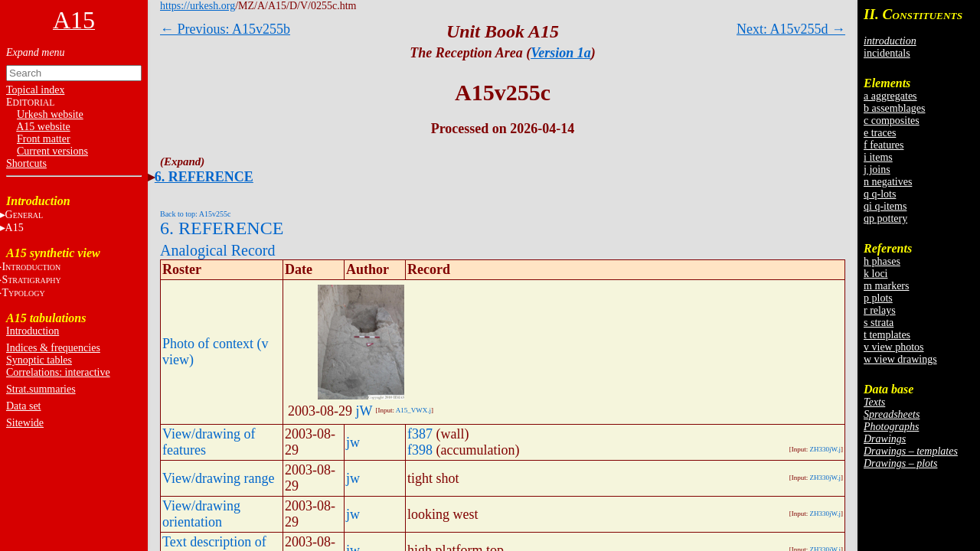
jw (353, 442)
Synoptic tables (39, 360)
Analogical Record (218, 250)
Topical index (35, 90)
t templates (887, 335)
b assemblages (894, 108)
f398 (420, 450)
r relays (880, 310)
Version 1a (561, 53)
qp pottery (885, 218)
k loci (876, 274)
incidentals (887, 53)
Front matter (44, 139)
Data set (23, 406)
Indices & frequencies (53, 348)
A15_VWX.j (413, 410)
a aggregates (890, 96)
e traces (880, 133)
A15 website (43, 127)
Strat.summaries (41, 389)
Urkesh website (50, 114)
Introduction (33, 331)
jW (364, 411)
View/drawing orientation (201, 514)
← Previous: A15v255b (225, 29)
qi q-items (885, 206)
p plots (878, 298)
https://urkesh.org (198, 6)
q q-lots (880, 194)
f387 (420, 434)
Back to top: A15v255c (196, 214)
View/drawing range (218, 478)
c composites (892, 121)
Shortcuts (26, 163)
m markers (886, 286)
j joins (877, 170)
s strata (879, 323)
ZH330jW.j (825, 449)
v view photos (894, 347)
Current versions (52, 151)
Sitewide (25, 423)
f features (884, 145)
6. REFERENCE (204, 177)
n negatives (888, 182)
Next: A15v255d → (791, 29)
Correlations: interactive (58, 372)
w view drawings (900, 359)
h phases (882, 261)
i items (878, 157)
